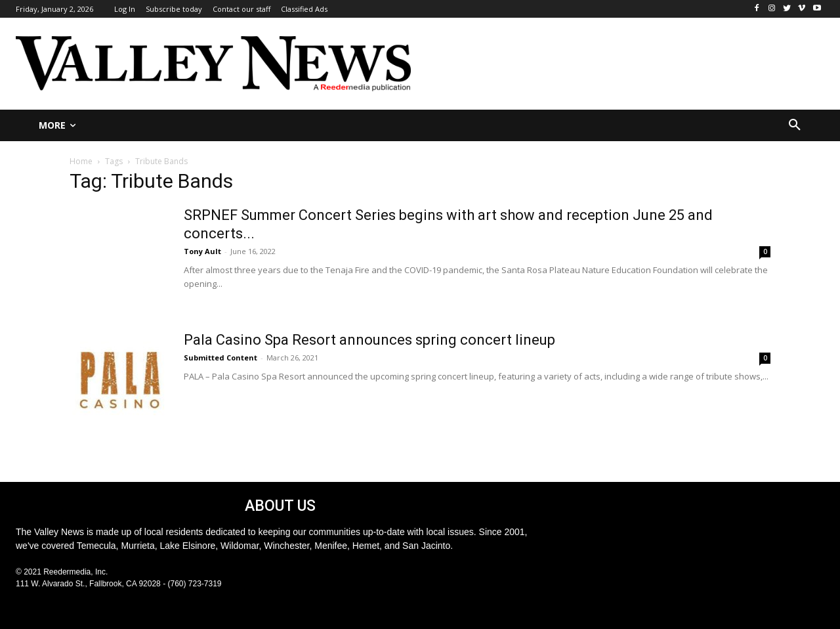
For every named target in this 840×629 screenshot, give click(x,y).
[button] (795, 125)
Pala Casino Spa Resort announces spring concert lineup (369, 340)
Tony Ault (202, 251)
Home (81, 161)
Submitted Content (220, 358)
